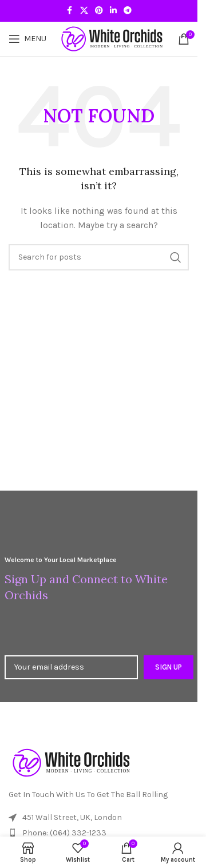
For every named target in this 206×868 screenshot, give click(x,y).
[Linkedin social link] (113, 11)
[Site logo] (112, 38)
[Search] (99, 257)
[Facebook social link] (70, 11)
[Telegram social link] (128, 11)
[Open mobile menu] (27, 39)
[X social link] (84, 11)
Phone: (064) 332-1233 (64, 833)
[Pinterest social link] (99, 11)
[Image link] (72, 762)
